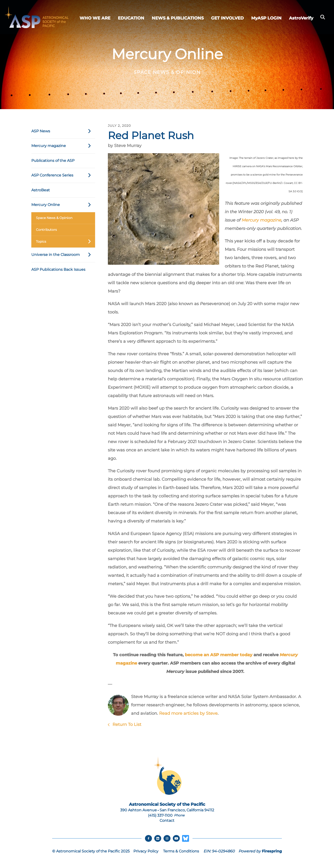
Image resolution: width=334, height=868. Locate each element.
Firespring (272, 851)
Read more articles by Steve (188, 713)
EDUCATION (131, 18)
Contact (167, 821)
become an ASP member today (219, 655)
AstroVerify (301, 18)
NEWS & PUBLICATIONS (178, 18)
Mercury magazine (63, 146)
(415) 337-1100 (160, 815)
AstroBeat (41, 190)
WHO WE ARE (95, 18)
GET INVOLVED (227, 18)
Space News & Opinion (54, 218)
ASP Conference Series (63, 175)
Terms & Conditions (181, 851)
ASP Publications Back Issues (58, 269)
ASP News (63, 131)
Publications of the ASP (53, 161)
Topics (66, 242)
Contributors (46, 230)
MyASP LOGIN (266, 18)
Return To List (126, 724)
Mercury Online (63, 205)
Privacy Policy (146, 851)
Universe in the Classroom (63, 255)
